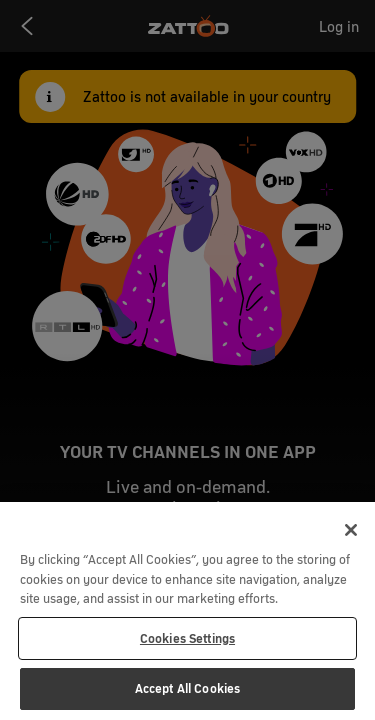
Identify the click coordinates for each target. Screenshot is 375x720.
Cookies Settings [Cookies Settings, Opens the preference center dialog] (187, 638)
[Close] (351, 530)
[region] (187, 611)
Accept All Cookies (187, 688)
